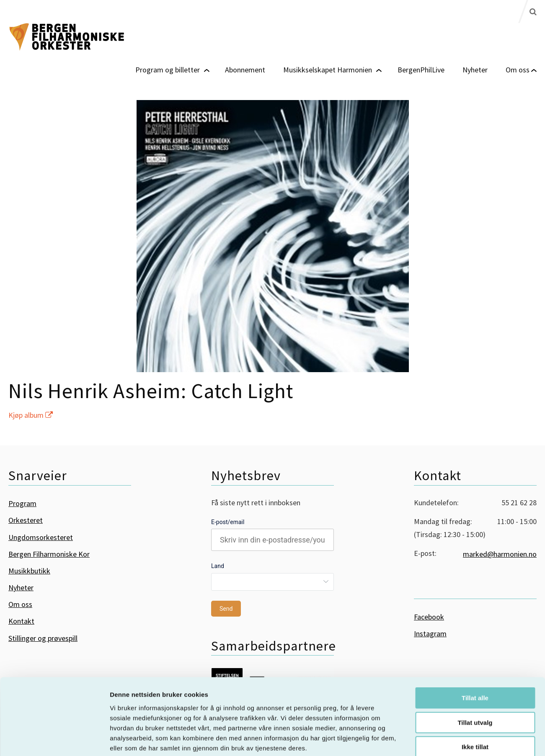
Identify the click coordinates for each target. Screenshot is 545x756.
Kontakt (21, 621)
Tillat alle (475, 654)
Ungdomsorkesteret (41, 537)
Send (226, 609)
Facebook (429, 617)
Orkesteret (26, 520)
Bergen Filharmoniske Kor (49, 554)
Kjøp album (31, 415)
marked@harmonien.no (500, 554)
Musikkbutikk (29, 571)
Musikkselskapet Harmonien (328, 69)
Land (218, 566)
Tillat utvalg (475, 678)
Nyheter (475, 69)
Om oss (518, 69)
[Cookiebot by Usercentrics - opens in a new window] (54, 740)
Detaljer (446, 739)
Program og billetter (168, 69)
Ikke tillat (475, 703)
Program (22, 503)
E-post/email (228, 522)
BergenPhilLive (421, 69)
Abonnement (245, 69)
